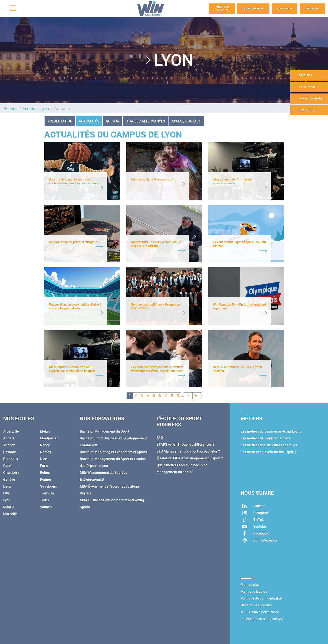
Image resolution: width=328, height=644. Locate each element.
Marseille (10, 514)
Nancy (45, 445)
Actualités (89, 121)
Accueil (10, 109)
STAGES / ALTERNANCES (145, 121)
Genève (9, 480)
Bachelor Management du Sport (104, 431)
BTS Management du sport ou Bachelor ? (188, 451)
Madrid (9, 507)
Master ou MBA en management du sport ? (190, 458)
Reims (45, 473)
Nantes (46, 452)
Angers (9, 438)
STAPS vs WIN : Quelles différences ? (185, 444)
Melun (45, 431)
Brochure (313, 8)
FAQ (160, 438)
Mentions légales (254, 591)
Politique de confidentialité (261, 598)
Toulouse (47, 493)
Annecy (9, 445)
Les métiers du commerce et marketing (271, 431)
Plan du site (250, 585)
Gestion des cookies (256, 605)
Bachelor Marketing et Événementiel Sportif (114, 452)
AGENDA (112, 121)
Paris (44, 466)
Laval (7, 486)
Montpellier (49, 438)
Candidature (285, 8)
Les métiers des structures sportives (269, 445)
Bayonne (10, 452)
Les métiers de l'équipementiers (265, 438)
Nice (43, 459)
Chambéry (11, 473)
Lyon (45, 109)
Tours (44, 500)
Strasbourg (49, 486)
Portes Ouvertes (253, 8)
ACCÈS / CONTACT (186, 121)
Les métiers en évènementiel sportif (269, 452)
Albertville (11, 431)
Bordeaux (11, 459)
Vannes (46, 507)
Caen (7, 466)
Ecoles (29, 109)
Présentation (60, 121)
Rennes (46, 480)
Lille (6, 493)
